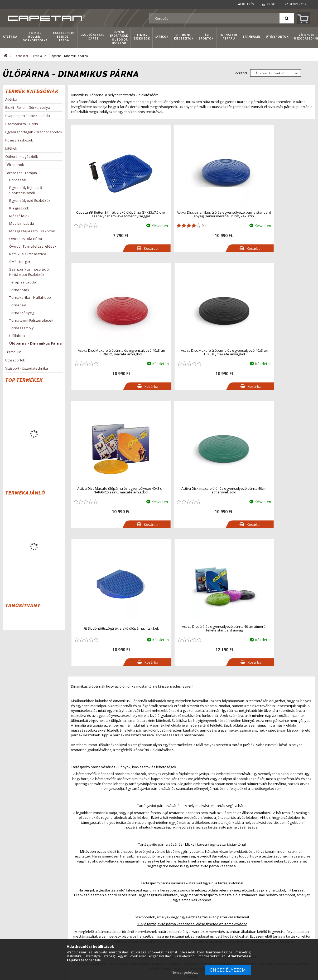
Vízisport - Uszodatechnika (27, 368)
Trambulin (251, 37)
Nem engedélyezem (187, 972)
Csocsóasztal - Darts (92, 37)
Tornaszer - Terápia (228, 37)
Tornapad (18, 305)
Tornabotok (19, 290)
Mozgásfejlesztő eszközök (32, 231)
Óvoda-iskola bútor (26, 239)
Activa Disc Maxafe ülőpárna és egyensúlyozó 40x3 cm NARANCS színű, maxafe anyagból (193, 352)
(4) (183, 226)
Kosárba (131, 248)
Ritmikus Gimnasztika (28, 254)
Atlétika (10, 37)
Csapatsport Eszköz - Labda (64, 37)
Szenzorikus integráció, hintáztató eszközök (30, 272)
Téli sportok (206, 37)
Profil (272, 4)
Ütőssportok (277, 37)
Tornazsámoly (21, 328)
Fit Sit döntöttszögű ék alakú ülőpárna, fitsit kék (111, 490)
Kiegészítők (19, 208)
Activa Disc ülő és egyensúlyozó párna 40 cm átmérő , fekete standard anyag (193, 490)
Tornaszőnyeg (22, 313)
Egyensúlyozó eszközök (30, 200)
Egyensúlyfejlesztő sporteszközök (26, 190)
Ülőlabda (17, 336)
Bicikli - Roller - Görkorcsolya (35, 37)
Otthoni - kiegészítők (184, 37)
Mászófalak (19, 216)
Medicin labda (22, 223)
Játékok (162, 37)
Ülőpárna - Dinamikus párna (35, 343)
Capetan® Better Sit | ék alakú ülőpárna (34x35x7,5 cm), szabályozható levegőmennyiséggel (110, 214)
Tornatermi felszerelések (31, 320)
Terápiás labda (23, 282)
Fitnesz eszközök (142, 37)
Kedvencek (298, 4)
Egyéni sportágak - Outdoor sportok (119, 38)
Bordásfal (18, 180)
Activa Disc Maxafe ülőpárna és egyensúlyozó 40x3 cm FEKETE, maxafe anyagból (111, 352)
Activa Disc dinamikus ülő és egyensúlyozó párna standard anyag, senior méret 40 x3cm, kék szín (193, 214)
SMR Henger (20, 262)
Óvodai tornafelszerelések (33, 246)
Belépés (248, 4)
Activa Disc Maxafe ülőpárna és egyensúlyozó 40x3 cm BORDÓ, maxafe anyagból (275, 214)
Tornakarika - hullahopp (30, 297)
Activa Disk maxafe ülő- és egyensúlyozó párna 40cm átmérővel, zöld (275, 352)
